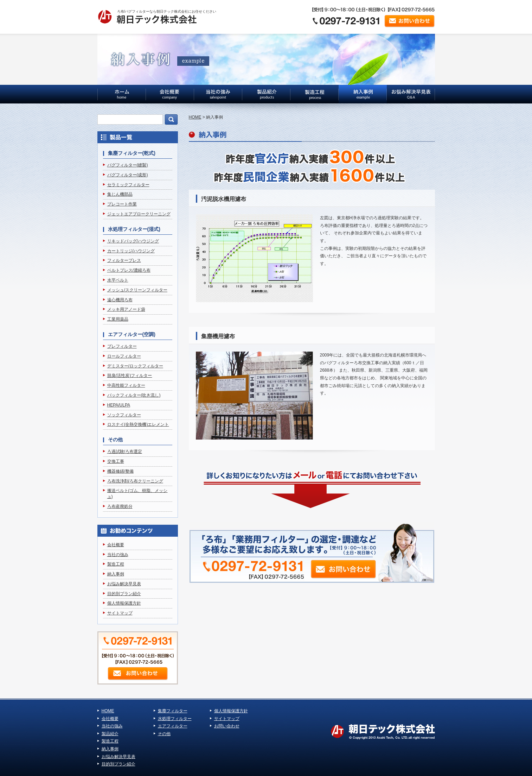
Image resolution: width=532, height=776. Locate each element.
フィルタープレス (124, 260)
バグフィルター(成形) (128, 175)
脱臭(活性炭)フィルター (130, 376)
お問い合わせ (227, 726)
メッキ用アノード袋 (126, 309)
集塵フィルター (173, 711)
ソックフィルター (124, 415)
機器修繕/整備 (120, 471)
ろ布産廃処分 (120, 506)
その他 (115, 440)
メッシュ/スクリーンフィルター (137, 290)
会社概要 (116, 545)
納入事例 (116, 574)
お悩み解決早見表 (124, 584)
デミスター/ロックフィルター (135, 366)
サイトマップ (120, 613)
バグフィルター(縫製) (128, 165)
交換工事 (116, 461)
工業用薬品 (118, 319)
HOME (195, 117)
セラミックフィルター (128, 185)
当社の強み (118, 555)
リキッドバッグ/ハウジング (133, 241)
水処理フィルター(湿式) (134, 229)
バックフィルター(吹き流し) (134, 395)
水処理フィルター (175, 719)
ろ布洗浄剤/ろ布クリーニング (135, 481)
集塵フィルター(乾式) (132, 153)
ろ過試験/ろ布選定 (125, 452)
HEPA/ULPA (119, 405)
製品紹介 (110, 734)
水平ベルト (118, 280)
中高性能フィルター (126, 385)
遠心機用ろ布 (120, 300)
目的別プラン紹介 (124, 594)
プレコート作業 (122, 204)
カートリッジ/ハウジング (131, 251)
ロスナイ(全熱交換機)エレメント (138, 424)
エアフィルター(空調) (132, 334)
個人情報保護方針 (124, 603)
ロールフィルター (124, 356)
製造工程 (116, 564)
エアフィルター (173, 726)
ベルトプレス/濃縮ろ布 (129, 270)
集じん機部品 (120, 194)
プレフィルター (122, 346)
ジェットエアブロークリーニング (139, 214)
